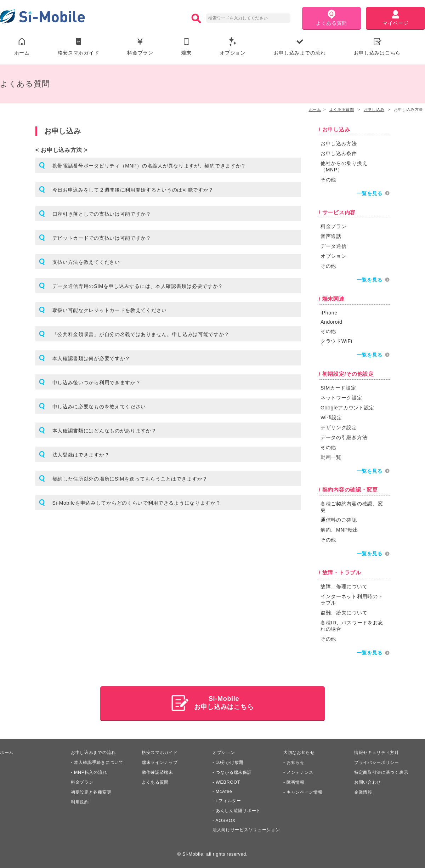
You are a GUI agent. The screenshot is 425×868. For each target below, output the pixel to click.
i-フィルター (229, 799)
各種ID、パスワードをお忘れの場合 (352, 625)
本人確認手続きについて (101, 761)
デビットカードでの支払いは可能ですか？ (102, 238)
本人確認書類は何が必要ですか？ (92, 359)
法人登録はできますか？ (81, 455)
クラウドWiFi (336, 341)
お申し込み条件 (339, 154)
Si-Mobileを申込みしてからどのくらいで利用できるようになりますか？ (137, 503)
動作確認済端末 (159, 771)
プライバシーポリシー (378, 761)
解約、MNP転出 (339, 529)
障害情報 (296, 781)
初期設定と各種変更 (93, 791)
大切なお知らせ (300, 751)
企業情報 (364, 791)
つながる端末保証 (235, 771)
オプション (233, 47)
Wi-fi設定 (331, 417)
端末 (186, 47)
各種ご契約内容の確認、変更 (352, 506)
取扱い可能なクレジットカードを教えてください (110, 311)
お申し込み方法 (339, 144)
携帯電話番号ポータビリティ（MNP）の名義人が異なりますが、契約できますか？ (149, 166)
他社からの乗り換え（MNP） (344, 167)
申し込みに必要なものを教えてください (99, 407)
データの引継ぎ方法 (344, 437)
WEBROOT (228, 781)
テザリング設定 (339, 427)
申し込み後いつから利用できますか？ (97, 383)
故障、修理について (344, 585)
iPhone (329, 312)
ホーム (22, 47)
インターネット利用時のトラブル (352, 598)
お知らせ (296, 761)
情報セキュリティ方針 (378, 751)
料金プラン (140, 47)
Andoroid (331, 322)
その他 (328, 180)
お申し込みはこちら (377, 47)
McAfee (224, 790)
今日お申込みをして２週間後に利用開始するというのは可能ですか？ (133, 190)
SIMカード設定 (338, 387)
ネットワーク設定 (341, 397)
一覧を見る (370, 194)
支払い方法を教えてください (86, 262)
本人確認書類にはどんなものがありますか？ (104, 431)
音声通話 (331, 236)
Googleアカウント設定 (347, 407)
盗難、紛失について (344, 612)
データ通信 (334, 246)
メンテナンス (301, 771)
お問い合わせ (369, 781)
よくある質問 (331, 18)
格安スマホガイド (79, 47)
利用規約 (81, 801)
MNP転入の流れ (92, 771)
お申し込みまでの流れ (300, 47)
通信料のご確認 (339, 519)
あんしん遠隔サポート (240, 809)
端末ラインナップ (161, 761)
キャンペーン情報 (306, 791)
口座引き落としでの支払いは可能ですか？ (102, 214)
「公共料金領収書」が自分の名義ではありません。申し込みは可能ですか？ (141, 335)
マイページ (396, 18)
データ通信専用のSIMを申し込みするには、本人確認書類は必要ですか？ (138, 287)
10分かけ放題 (231, 761)
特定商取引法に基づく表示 (383, 771)
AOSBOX (225, 819)
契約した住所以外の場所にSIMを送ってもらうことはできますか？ (130, 479)
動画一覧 (331, 456)
